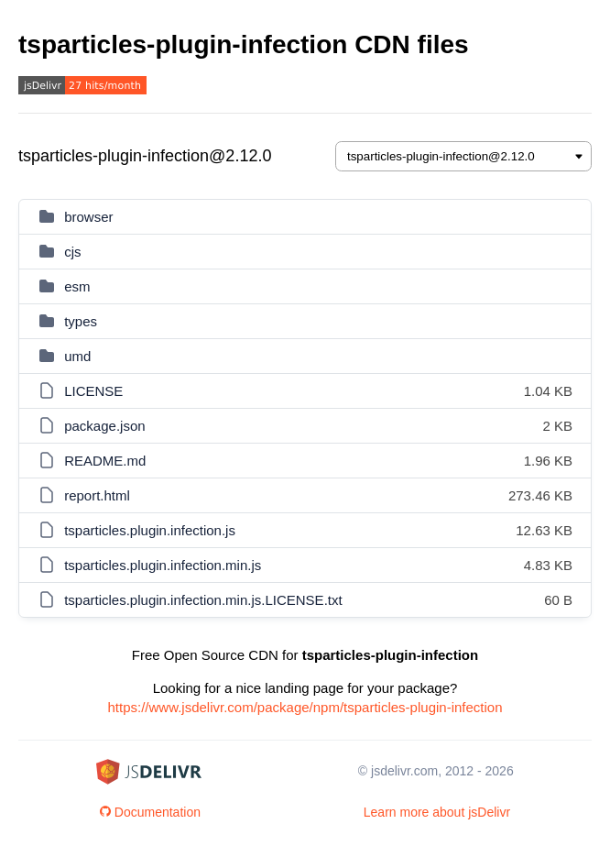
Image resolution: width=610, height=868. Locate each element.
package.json (104, 426)
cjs (72, 252)
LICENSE (93, 391)
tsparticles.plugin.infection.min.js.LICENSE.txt (203, 600)
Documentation (150, 812)
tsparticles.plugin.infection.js (150, 530)
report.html (97, 495)
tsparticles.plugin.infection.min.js (163, 565)
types (81, 321)
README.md (105, 461)
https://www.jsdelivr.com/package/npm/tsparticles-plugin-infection (305, 707)
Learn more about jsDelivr (437, 812)
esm (77, 286)
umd (77, 356)
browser (88, 217)
